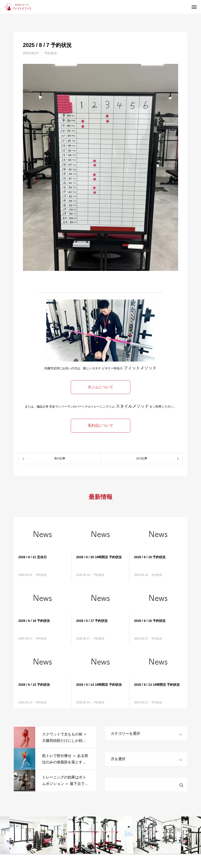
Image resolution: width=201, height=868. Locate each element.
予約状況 (51, 53)
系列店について (100, 426)
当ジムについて (100, 387)
